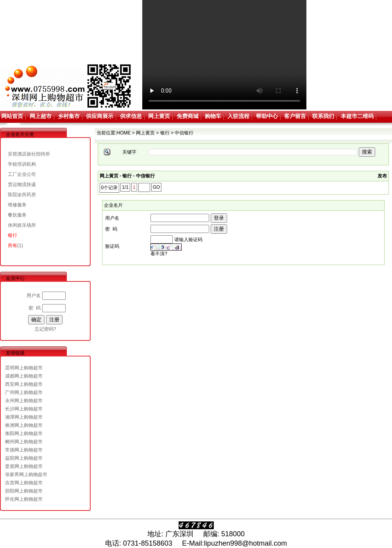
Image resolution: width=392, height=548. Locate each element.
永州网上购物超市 (24, 401)
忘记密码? (46, 329)
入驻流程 (238, 116)
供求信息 (131, 116)
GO (157, 187)
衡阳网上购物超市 (24, 433)
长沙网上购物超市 (24, 409)
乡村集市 (69, 116)
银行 (13, 235)
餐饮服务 (17, 215)
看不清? (159, 254)
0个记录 (110, 188)
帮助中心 (267, 116)
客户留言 (295, 116)
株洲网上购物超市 (24, 425)
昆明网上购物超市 (24, 368)
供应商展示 (100, 116)
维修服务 (17, 205)
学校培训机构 (22, 164)
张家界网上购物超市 (26, 475)
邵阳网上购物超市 (24, 491)
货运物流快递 (22, 184)
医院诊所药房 (22, 195)
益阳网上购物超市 (24, 458)
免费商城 (188, 116)
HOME (124, 133)
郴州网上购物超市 (24, 442)
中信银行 (184, 133)
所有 (13, 245)
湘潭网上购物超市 (24, 417)
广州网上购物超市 (24, 392)
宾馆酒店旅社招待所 (29, 154)
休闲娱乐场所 (22, 225)
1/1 (125, 187)
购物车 (213, 116)
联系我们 (323, 116)
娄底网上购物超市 (24, 466)
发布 (382, 176)
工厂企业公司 (22, 174)
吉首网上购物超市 (24, 483)
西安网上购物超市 (24, 384)
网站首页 (12, 116)
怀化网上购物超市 (24, 499)
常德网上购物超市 (24, 450)
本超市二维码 (357, 116)
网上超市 (41, 116)
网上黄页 (159, 116)
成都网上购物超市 (24, 376)
